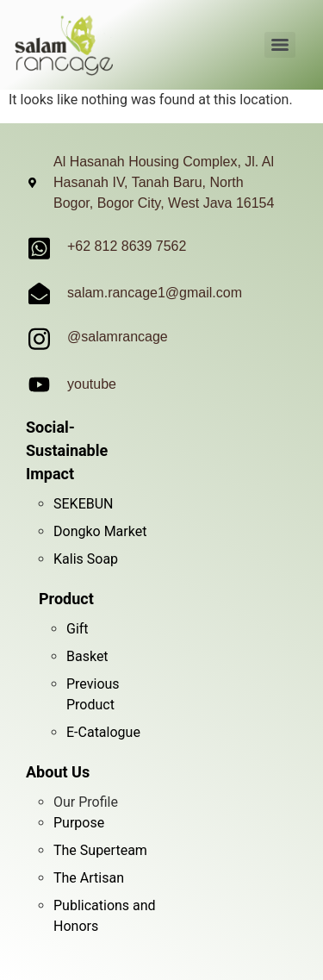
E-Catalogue (103, 732)
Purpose (79, 823)
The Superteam (100, 850)
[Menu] (280, 45)
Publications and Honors (105, 916)
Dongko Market (100, 531)
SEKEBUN (83, 504)
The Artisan (89, 878)
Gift (78, 629)
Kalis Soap (86, 559)
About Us (58, 772)
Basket (87, 656)
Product (66, 599)
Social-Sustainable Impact (67, 450)
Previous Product (93, 694)
